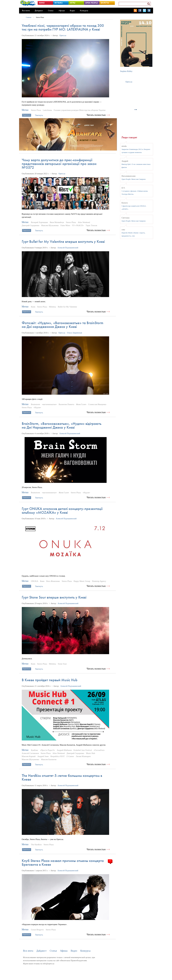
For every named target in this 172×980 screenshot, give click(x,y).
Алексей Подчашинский (68, 248)
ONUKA (35, 581)
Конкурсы (84, 11)
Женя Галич (81, 404)
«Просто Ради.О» (48, 750)
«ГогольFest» (99, 750)
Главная (29, 17)
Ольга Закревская (75, 333)
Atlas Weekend (84, 222)
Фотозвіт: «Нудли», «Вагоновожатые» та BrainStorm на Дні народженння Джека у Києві (63, 325)
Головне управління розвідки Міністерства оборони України (80, 110)
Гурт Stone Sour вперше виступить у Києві (54, 597)
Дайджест (39, 11)
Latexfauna (47, 110)
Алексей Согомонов (30, 753)
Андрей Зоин (43, 756)
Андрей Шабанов (64, 750)
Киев (33, 307)
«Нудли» (37, 407)
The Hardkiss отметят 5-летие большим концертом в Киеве (62, 777)
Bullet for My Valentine (67, 307)
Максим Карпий (29, 756)
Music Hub (91, 753)
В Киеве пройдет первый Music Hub (50, 680)
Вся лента (26, 11)
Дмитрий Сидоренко (31, 225)
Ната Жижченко (53, 581)
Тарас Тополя (91, 225)
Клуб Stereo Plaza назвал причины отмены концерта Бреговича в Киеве (63, 863)
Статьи (51, 11)
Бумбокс (35, 750)
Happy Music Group (82, 581)
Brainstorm (35, 404)
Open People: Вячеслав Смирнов (134, 179)
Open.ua (63, 35)
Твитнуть (39, 115)
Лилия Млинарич (83, 756)
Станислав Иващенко (97, 404)
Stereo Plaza (40, 17)
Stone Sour (62, 664)
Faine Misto (65, 225)
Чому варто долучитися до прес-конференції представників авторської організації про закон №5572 (59, 164)
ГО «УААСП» (78, 225)
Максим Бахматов (49, 759)
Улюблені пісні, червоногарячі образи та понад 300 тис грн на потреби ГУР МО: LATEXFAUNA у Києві (63, 27)
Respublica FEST (57, 756)
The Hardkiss (36, 845)
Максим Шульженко (50, 225)
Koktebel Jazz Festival (83, 750)
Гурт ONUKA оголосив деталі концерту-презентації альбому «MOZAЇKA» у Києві (62, 511)
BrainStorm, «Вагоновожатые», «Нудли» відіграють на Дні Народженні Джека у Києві (62, 425)
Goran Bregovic (37, 930)
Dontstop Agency (99, 581)
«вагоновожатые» (49, 404)
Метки (25, 110)
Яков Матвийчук (57, 222)
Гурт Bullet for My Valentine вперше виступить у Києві (63, 241)
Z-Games (70, 756)
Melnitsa (52, 307)
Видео (72, 11)
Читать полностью (96, 115)
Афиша (62, 11)
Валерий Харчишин (39, 222)
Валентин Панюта (66, 404)
